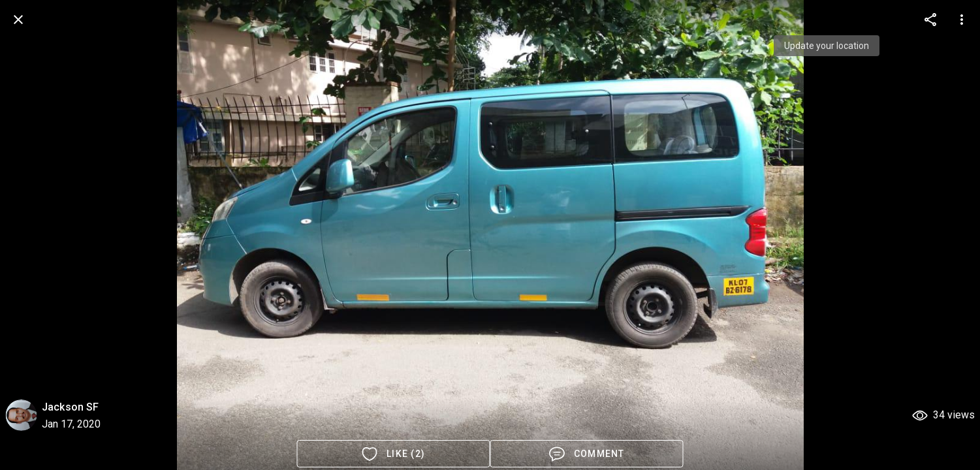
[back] (18, 20)
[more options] (930, 20)
